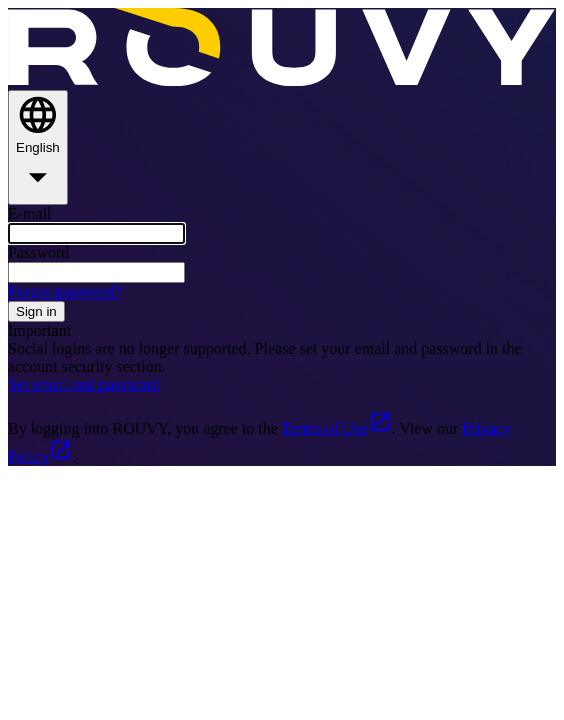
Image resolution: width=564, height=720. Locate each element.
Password (38, 252)
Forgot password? (65, 291)
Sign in (36, 311)
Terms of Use (337, 428)
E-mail (30, 213)
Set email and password (84, 384)
